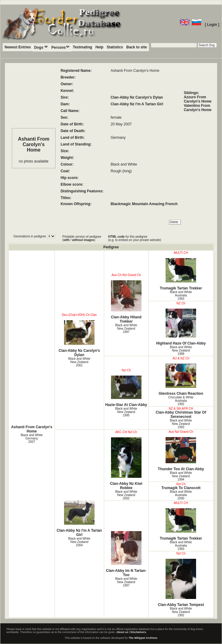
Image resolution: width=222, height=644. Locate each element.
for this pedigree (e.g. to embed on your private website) (135, 238)
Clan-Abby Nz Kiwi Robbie (126, 464)
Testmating (82, 47)
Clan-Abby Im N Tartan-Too (126, 554)
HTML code (116, 237)
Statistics (115, 47)
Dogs (41, 47)
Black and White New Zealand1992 (181, 612)
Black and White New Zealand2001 (79, 362)
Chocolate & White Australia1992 (181, 401)
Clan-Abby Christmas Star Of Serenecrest (181, 415)
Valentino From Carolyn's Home (198, 108)
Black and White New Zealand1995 (126, 412)
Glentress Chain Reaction (181, 380)
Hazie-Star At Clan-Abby (126, 391)
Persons (60, 47)
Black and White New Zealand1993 (181, 424)
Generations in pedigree (30, 236)
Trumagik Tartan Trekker (181, 274)
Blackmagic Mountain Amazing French (144, 204)
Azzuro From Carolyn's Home (198, 99)
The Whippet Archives (143, 638)
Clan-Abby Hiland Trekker (126, 302)
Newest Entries (18, 47)
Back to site (136, 47)
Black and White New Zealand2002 (126, 495)
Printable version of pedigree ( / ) (82, 238)
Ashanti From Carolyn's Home (32, 429)
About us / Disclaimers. (132, 632)
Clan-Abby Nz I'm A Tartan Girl (137, 104)
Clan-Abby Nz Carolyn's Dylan (137, 97)
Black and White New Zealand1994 (181, 476)
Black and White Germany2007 (32, 438)
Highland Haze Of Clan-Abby (181, 327)
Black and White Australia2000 (181, 495)
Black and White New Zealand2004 (79, 542)
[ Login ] (212, 25)
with (66, 240)
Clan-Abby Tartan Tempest (181, 583)
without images (83, 240)
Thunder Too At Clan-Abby (181, 454)
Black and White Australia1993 (181, 295)
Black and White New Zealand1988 (181, 350)
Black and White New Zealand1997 (126, 329)
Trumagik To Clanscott (181, 488)
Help (99, 47)
